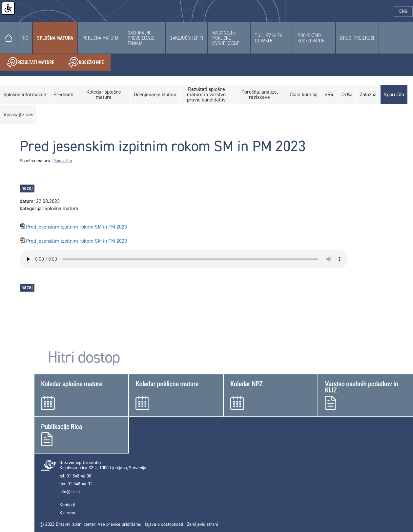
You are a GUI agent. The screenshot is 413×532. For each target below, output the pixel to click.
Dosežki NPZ (89, 63)
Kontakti (67, 505)
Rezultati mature (34, 63)
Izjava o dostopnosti (164, 524)
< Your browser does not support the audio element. (184, 259)
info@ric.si (70, 492)
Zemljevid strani (202, 524)
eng (406, 11)
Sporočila (63, 161)
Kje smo (67, 513)
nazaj (27, 188)
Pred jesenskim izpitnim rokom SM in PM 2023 (76, 227)
